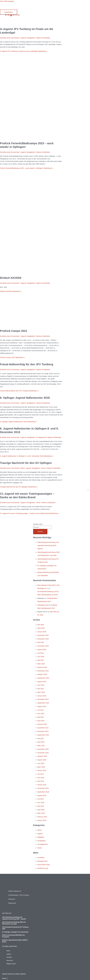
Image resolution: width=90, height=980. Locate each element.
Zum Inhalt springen (7, 1)
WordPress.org (43, 868)
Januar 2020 (42, 770)
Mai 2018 (41, 806)
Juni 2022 (41, 713)
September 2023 (43, 678)
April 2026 (41, 628)
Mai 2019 (41, 781)
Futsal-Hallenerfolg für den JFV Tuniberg (27, 364)
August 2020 (42, 760)
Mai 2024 (41, 660)
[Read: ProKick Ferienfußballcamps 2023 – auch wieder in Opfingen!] (31, 138)
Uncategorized (41, 437)
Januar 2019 (42, 785)
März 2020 (41, 767)
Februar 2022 (42, 724)
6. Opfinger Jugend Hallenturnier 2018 (25, 398)
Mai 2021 (41, 738)
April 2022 (41, 721)
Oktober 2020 (42, 756)
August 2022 (42, 706)
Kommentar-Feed (44, 865)
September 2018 (43, 792)
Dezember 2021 (43, 728)
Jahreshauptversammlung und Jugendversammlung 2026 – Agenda (48, 545)
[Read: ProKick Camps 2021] (31, 326)
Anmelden (41, 858)
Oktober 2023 (42, 674)
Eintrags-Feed (42, 861)
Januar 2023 (42, 696)
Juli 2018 (41, 799)
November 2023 (43, 671)
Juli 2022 (41, 710)
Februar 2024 (42, 667)
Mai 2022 (41, 717)
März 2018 (41, 813)
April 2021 (41, 742)
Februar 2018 (42, 817)
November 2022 (43, 699)
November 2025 (43, 639)
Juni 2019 (41, 778)
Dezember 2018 (43, 788)
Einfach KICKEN (11, 278)
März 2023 (41, 692)
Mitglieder (41, 837)
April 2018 (41, 810)
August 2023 (42, 682)
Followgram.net (43, 605)
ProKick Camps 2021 (14, 331)
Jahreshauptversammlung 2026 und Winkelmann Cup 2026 (14, 923)
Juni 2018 (41, 802)
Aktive (23, 468)
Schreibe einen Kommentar (10, 38)
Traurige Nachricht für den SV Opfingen (26, 463)
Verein (43, 468)
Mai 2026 (41, 625)
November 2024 (43, 646)
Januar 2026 (42, 632)
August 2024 (42, 649)
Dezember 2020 (43, 749)
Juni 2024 (41, 657)
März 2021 (41, 746)
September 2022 (43, 703)
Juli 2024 (41, 653)
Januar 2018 (42, 820)
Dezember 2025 (43, 635)
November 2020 (43, 753)
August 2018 (42, 795)
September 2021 (43, 735)
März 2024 (41, 664)
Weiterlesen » (24, 51)
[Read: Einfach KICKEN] (31, 273)
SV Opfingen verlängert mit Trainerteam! (15, 932)
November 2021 (43, 731)
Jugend (23, 38)
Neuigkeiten (31, 38)
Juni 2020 (41, 763)
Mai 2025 (41, 642)
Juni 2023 (41, 685)
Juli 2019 (41, 774)
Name (4, 978)
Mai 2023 (41, 689)
